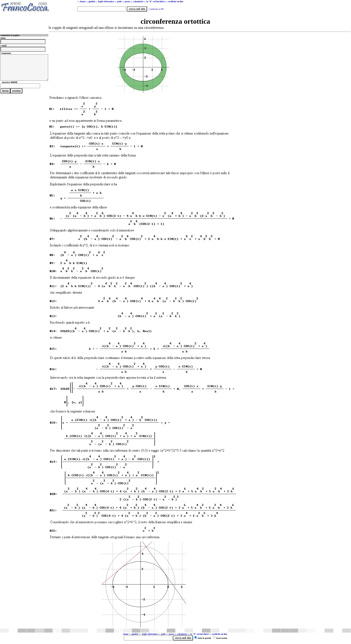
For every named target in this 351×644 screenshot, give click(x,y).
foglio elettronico (150, 634)
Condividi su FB (156, 9)
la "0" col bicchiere (199, 634)
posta (171, 634)
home (126, 634)
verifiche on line (219, 634)
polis (163, 634)
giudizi (92, 1)
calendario (182, 634)
